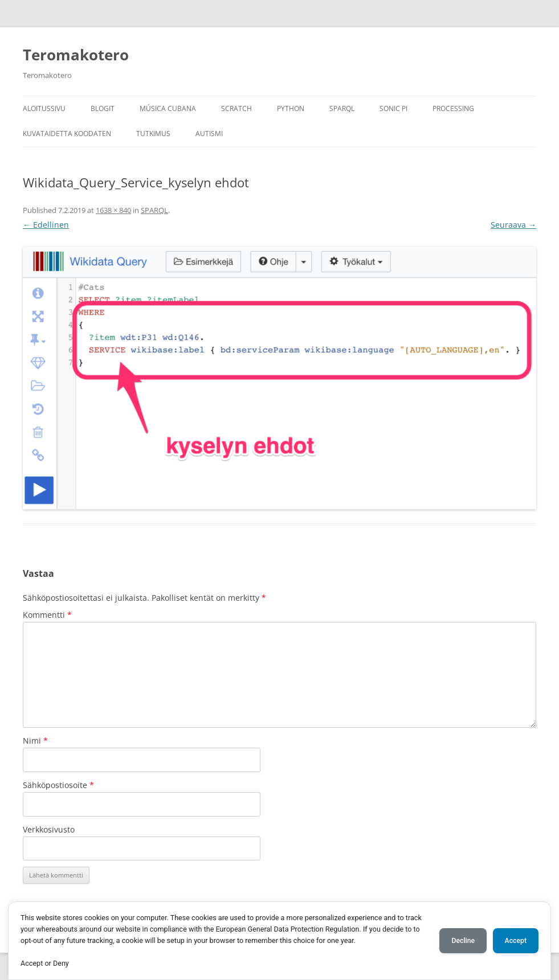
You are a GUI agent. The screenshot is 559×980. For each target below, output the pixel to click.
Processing (453, 108)
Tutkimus (153, 134)
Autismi (209, 134)
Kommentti (47, 615)
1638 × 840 (113, 210)
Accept (516, 941)
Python (291, 108)
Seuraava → (513, 225)
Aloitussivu (44, 108)
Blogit (103, 108)
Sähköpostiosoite (58, 785)
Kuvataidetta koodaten (67, 134)
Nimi (35, 741)
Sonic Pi (393, 108)
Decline (463, 941)
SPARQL (342, 108)
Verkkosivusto (49, 829)
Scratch (236, 108)
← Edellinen (46, 225)
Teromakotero (76, 55)
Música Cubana (168, 108)
